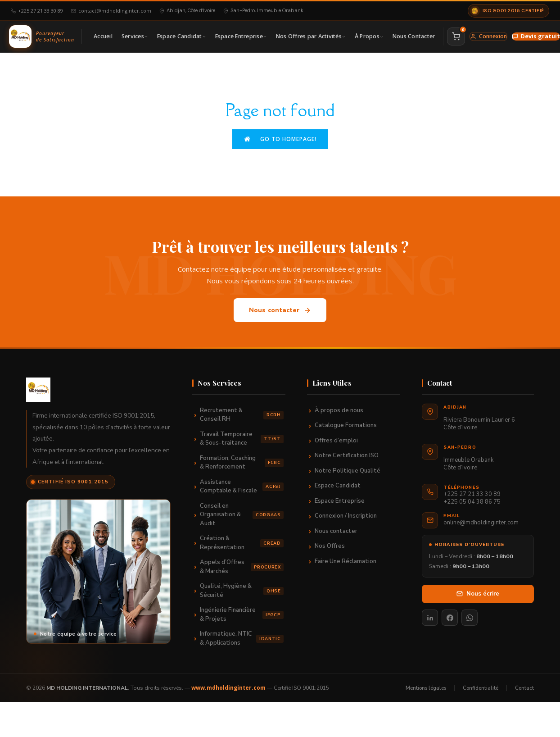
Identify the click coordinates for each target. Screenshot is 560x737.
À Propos (369, 36)
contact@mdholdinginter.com (111, 11)
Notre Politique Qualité (348, 471)
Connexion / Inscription (346, 516)
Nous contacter (280, 310)
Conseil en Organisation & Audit (242, 515)
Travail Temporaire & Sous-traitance (242, 439)
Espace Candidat (182, 36)
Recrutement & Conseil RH (242, 415)
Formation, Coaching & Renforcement (242, 463)
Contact (524, 687)
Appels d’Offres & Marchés (242, 567)
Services (135, 36)
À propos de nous (339, 410)
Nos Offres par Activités (311, 36)
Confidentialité (481, 687)
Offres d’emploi (336, 441)
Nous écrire (478, 593)
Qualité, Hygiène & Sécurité (242, 591)
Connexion (488, 36)
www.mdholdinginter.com (228, 688)
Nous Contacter (414, 36)
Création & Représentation (242, 543)
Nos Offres (330, 546)
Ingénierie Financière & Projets (242, 614)
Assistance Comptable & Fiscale (242, 487)
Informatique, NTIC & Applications (242, 638)
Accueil (103, 36)
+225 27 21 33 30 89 (37, 11)
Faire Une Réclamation (345, 561)
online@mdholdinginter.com (481, 523)
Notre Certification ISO (347, 455)
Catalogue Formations (346, 425)
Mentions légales (426, 687)
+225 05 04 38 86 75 (472, 502)
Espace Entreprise (241, 36)
